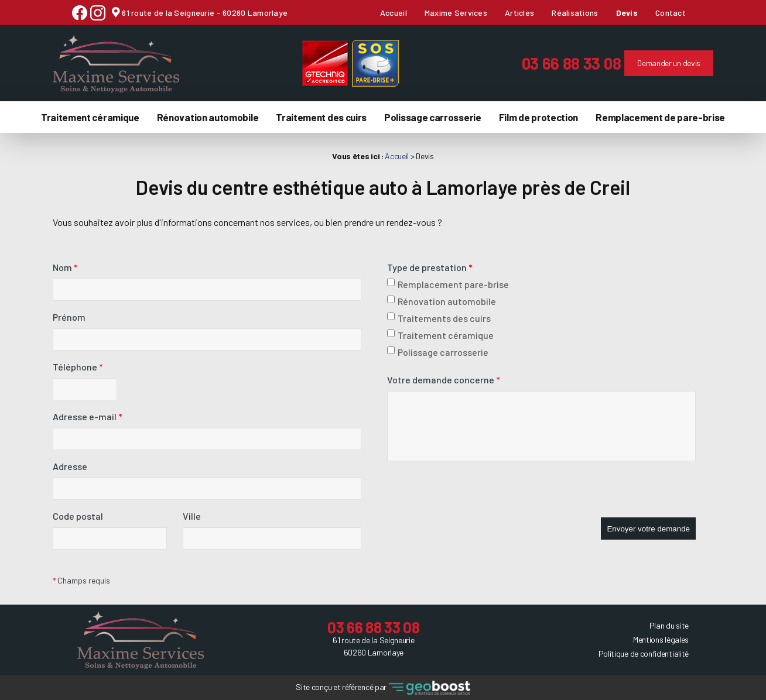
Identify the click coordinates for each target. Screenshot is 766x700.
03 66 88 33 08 (553, 63)
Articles (519, 13)
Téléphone (78, 366)
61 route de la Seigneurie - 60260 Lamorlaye (204, 13)
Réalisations (575, 13)
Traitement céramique (90, 116)
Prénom (69, 316)
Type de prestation (430, 267)
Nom (65, 267)
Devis (627, 13)
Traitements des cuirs (439, 318)
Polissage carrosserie (433, 116)
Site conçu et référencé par (383, 687)
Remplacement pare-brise (448, 284)
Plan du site (669, 624)
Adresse (70, 466)
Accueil (394, 13)
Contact (671, 13)
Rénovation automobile (208, 116)
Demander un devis (650, 62)
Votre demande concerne (444, 379)
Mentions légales (661, 638)
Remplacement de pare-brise (660, 116)
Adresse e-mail (88, 416)
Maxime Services (456, 13)
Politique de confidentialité (644, 652)
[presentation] (476, 494)
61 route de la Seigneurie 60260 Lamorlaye (373, 646)
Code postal (78, 515)
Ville (192, 515)
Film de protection (538, 116)
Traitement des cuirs (321, 116)
